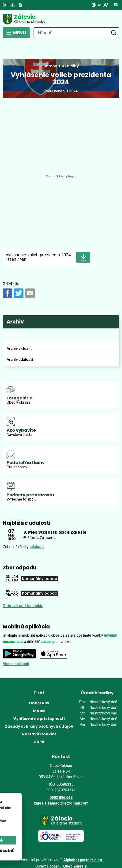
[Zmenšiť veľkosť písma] (99, 5)
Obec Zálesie (75, 849)
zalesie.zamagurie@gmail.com (61, 786)
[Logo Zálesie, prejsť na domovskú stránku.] (61, 19)
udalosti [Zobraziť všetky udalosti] (37, 530)
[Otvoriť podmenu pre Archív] (112, 318)
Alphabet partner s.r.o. (83, 842)
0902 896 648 (61, 780)
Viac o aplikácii (16, 646)
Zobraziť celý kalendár (23, 588)
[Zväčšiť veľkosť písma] (106, 5)
